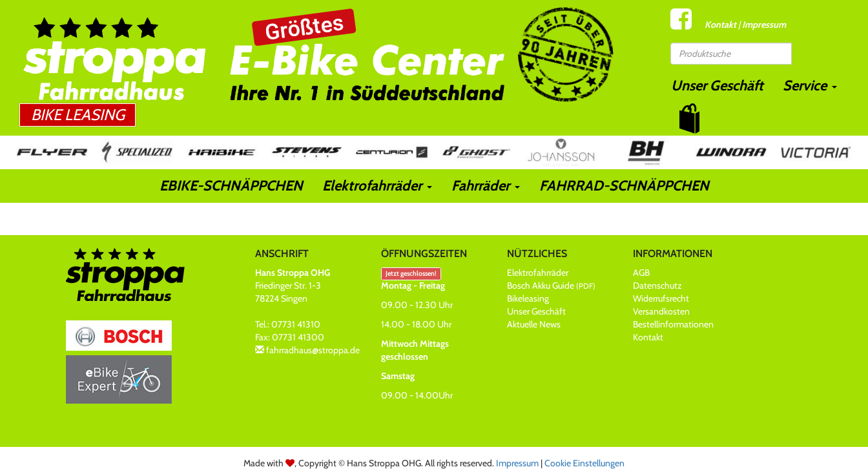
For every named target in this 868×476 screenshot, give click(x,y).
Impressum (764, 25)
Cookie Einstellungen (584, 463)
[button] (689, 119)
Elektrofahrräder (377, 186)
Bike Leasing (78, 115)
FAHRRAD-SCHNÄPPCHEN (624, 186)
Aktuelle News (534, 324)
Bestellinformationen (673, 324)
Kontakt (720, 25)
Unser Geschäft (717, 86)
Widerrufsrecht (661, 298)
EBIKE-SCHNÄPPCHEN (231, 186)
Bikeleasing (528, 298)
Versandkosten (661, 311)
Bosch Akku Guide (551, 285)
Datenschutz (657, 285)
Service (810, 86)
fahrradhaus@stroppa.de (313, 350)
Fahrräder (486, 186)
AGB (641, 273)
